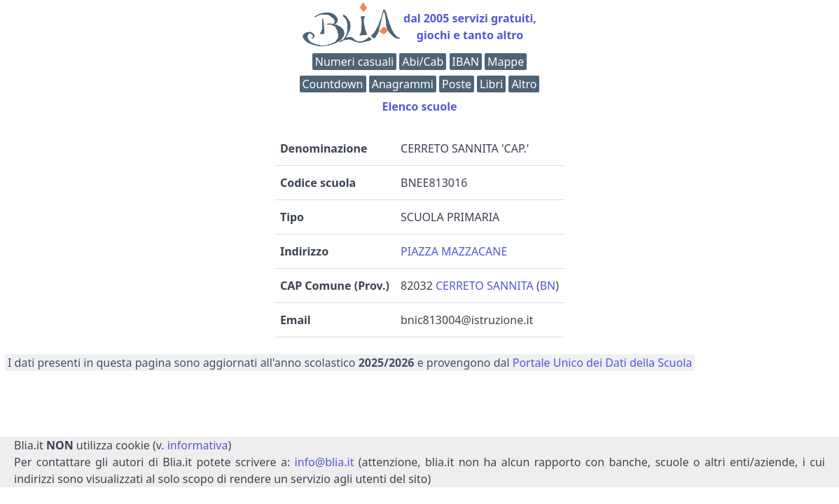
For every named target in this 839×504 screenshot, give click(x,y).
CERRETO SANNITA (485, 286)
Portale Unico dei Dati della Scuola (603, 363)
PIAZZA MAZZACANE (454, 251)
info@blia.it (325, 462)
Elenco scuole (419, 106)
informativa (198, 445)
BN (548, 286)
